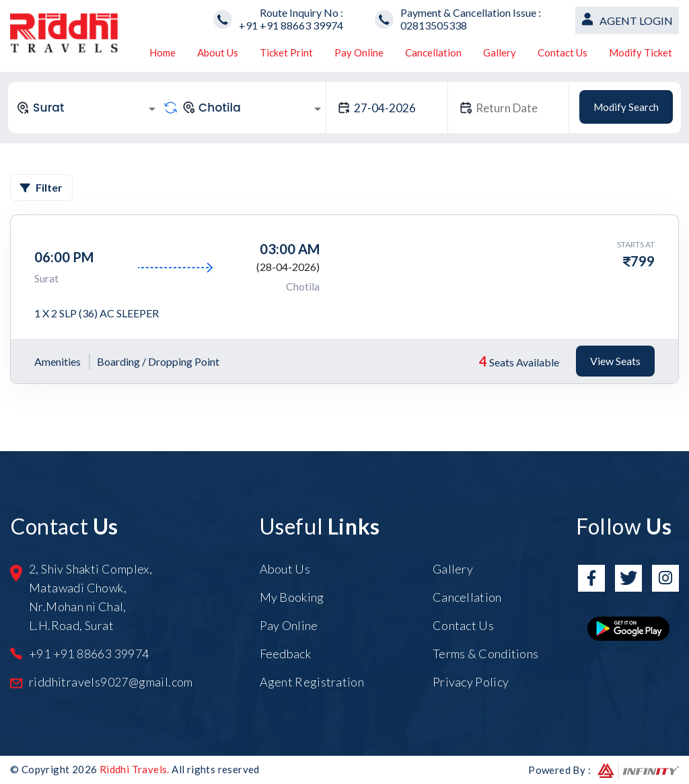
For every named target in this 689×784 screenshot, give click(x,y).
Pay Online (359, 52)
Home (162, 52)
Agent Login (636, 21)
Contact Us (563, 52)
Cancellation (433, 52)
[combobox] (88, 108)
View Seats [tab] (615, 361)
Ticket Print (286, 52)
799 (643, 261)
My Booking (292, 597)
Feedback (285, 654)
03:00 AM (290, 249)
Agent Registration (312, 682)
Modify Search (626, 107)
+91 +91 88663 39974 (291, 25)
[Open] (152, 109)
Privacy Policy (471, 682)
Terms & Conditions (485, 654)
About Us (218, 52)
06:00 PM (64, 257)
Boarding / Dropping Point (158, 361)
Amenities (58, 361)
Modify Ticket (641, 52)
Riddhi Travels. (135, 769)
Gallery (500, 52)
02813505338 (434, 25)
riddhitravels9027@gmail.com (111, 682)
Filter (41, 187)
